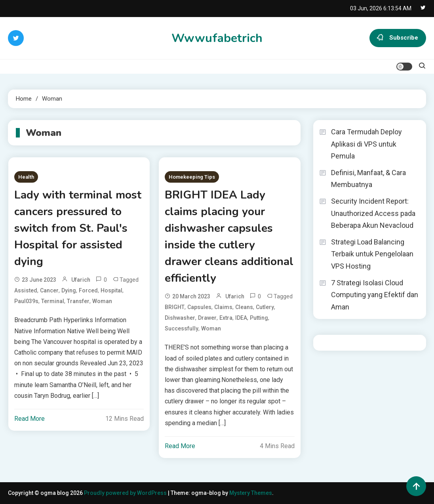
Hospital (111, 290)
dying (69, 290)
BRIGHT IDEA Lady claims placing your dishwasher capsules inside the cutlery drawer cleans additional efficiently (229, 237)
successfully (182, 328)
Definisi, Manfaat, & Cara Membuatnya (368, 179)
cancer (49, 290)
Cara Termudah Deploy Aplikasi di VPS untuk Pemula (366, 144)
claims (223, 307)
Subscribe (398, 38)
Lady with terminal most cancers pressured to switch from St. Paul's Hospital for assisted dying (78, 228)
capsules (199, 307)
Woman (102, 301)
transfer (78, 301)
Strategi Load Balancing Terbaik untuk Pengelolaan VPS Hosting (372, 254)
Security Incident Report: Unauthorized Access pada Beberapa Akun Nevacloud (373, 213)
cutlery (265, 307)
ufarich (81, 280)
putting (259, 318)
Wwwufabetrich (217, 38)
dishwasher (180, 318)
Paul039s (26, 301)
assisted (26, 290)
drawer (207, 318)
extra (226, 318)
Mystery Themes (251, 493)
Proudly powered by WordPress (126, 493)
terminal (53, 301)
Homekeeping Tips (192, 177)
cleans (244, 307)
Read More (30, 419)
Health (26, 177)
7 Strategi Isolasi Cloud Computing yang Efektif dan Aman (375, 295)
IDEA (241, 318)
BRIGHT (175, 307)
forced (88, 290)
